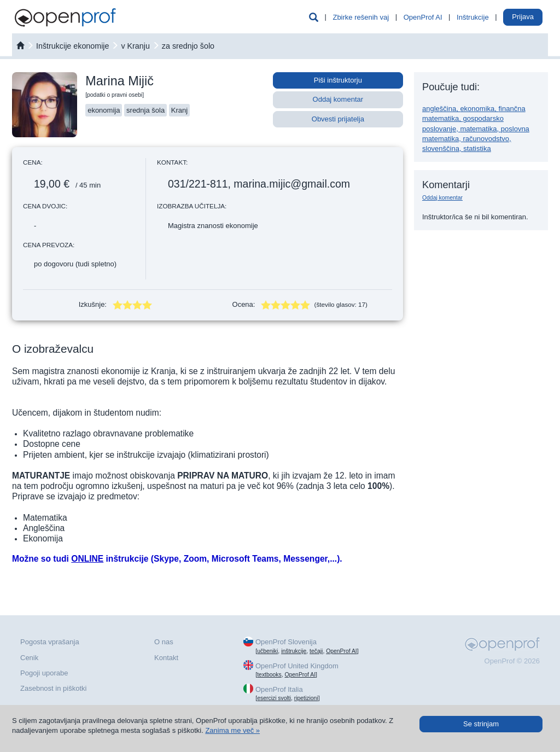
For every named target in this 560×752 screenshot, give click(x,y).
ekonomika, (479, 109)
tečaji (316, 651)
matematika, (480, 129)
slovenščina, (443, 148)
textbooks (269, 675)
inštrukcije (294, 651)
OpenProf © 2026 (512, 661)
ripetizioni (306, 698)
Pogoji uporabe (44, 673)
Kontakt (166, 658)
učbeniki (267, 651)
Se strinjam (481, 724)
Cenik (29, 658)
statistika (477, 148)
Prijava (523, 17)
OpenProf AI (423, 17)
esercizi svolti (274, 698)
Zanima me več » (232, 730)
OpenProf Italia (279, 689)
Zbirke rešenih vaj (361, 17)
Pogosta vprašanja (50, 642)
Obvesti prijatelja (338, 119)
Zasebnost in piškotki (53, 688)
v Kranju (135, 46)
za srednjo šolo (188, 46)
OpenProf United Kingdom (297, 666)
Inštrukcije (473, 17)
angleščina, (441, 109)
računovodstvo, (487, 139)
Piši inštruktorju (338, 80)
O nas (164, 642)
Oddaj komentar (338, 99)
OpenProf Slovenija (286, 642)
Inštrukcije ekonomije (73, 46)
